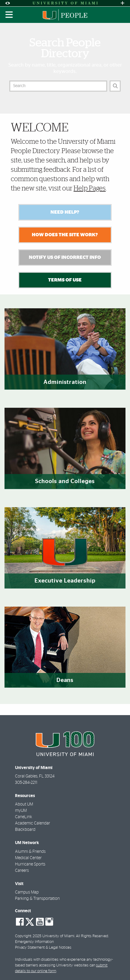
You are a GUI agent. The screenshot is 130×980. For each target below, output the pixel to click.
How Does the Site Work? (65, 235)
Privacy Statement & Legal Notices (43, 948)
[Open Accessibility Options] (8, 3)
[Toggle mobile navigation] (9, 15)
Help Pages (90, 188)
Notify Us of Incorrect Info (65, 257)
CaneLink (24, 817)
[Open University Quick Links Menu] (122, 3)
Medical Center (28, 858)
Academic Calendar (33, 823)
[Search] (115, 86)
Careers (22, 871)
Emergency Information (34, 942)
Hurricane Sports (30, 864)
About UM (24, 804)
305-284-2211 (26, 783)
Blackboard (25, 830)
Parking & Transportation (37, 899)
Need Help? (65, 212)
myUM (21, 811)
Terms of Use (65, 280)
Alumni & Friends (30, 852)
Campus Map (27, 892)
